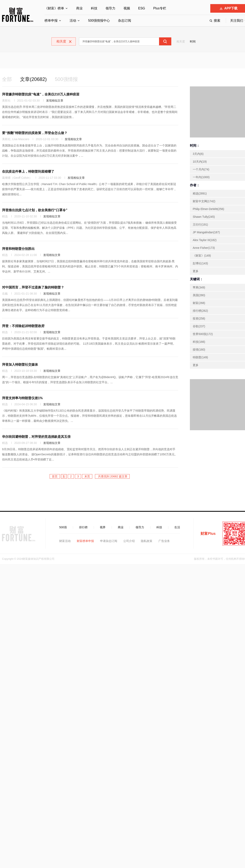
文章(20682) (33, 79)
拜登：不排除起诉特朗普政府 (23, 326)
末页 (87, 476)
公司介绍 (129, 541)
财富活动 (65, 541)
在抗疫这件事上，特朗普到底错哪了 (28, 171)
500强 (63, 527)
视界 (103, 527)
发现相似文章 (55, 101)
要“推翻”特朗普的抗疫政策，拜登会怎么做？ (35, 133)
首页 (55, 476)
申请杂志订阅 (109, 541)
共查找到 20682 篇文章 (112, 476)
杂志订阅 (125, 21)
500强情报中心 (99, 21)
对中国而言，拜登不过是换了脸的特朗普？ (33, 287)
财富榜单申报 (85, 541)
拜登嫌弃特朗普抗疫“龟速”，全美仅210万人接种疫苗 (41, 94)
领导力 (110, 8)
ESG (142, 8)
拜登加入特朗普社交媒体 (20, 365)
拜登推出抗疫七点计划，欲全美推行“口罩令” (35, 210)
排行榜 (83, 527)
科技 (94, 8)
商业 (79, 8)
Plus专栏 (160, 8)
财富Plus (208, 534)
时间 (193, 41)
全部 (7, 79)
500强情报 (66, 79)
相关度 (181, 41)
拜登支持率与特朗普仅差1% (22, 398)
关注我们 (237, 21)
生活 (177, 527)
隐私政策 (147, 541)
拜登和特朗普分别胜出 (18, 249)
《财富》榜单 (54, 8)
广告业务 (164, 541)
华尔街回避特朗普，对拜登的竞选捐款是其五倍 (36, 437)
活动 (73, 21)
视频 (127, 8)
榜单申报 (51, 21)
